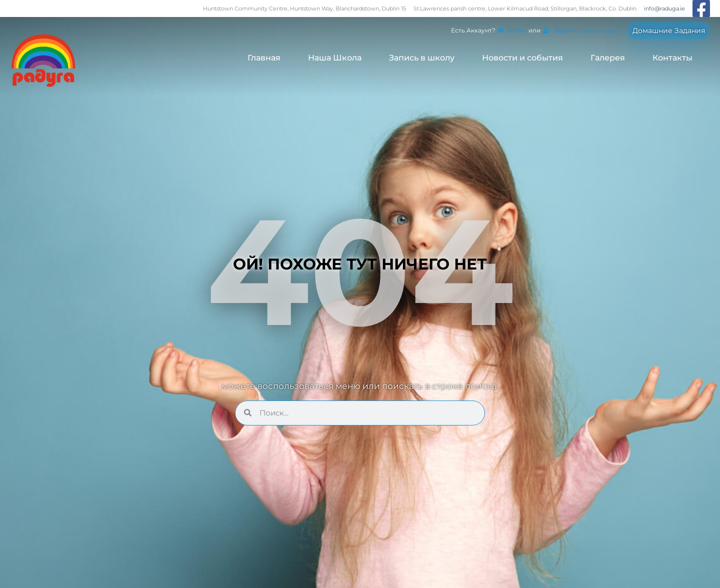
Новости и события (522, 58)
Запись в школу (422, 58)
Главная (264, 58)
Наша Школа (335, 58)
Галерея (608, 58)
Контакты (672, 58)
